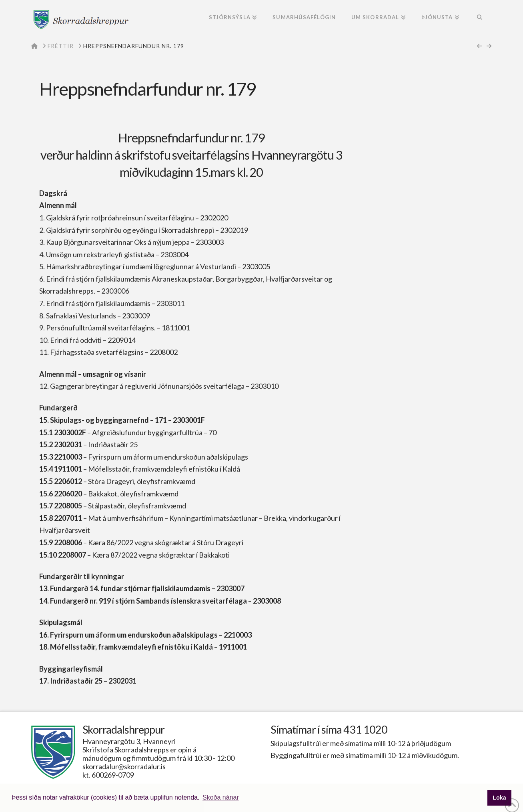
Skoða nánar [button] (221, 797)
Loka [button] (499, 798)
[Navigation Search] (479, 18)
